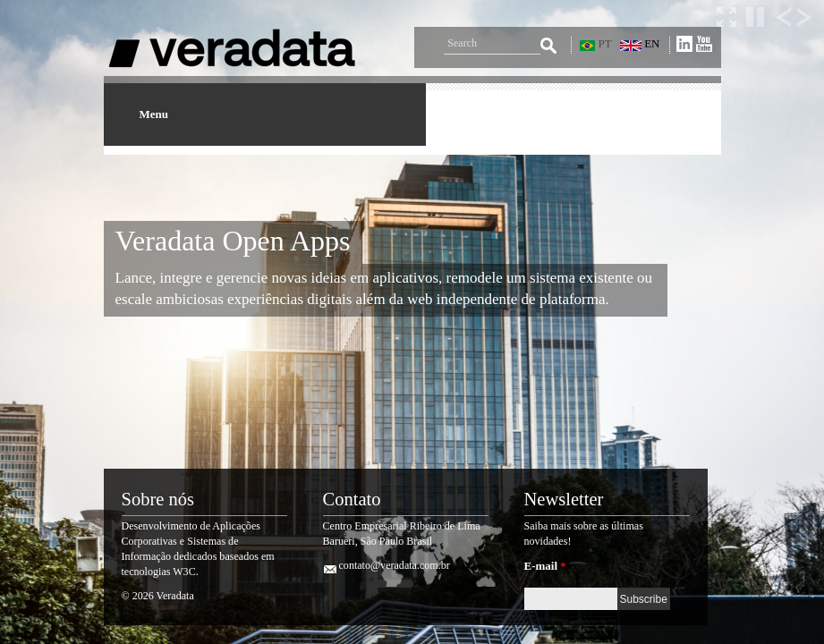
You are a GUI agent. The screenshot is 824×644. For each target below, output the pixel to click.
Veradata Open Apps (233, 241)
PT (595, 43)
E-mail (545, 566)
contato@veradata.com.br (395, 565)
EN (640, 43)
